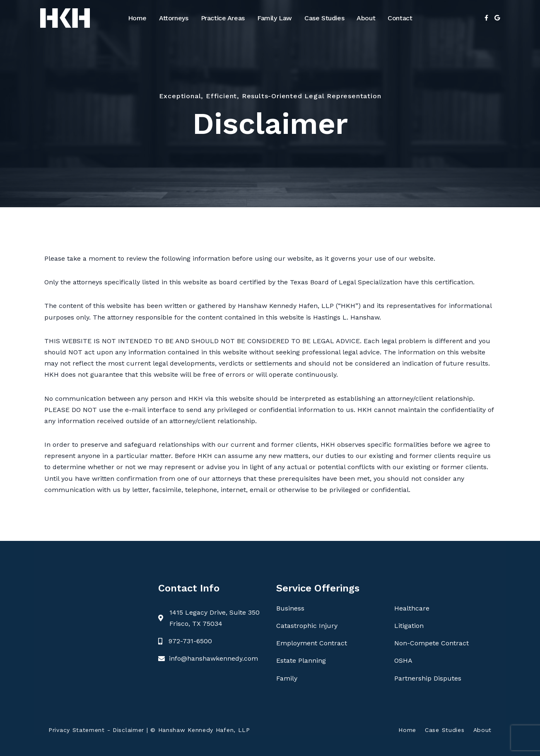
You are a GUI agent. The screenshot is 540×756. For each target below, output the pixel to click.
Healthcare (412, 608)
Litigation (409, 626)
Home (137, 18)
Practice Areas (223, 18)
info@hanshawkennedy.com (213, 658)
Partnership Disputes (428, 678)
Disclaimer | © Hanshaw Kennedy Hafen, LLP (181, 730)
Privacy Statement (77, 730)
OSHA (403, 660)
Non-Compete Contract (432, 643)
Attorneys (174, 18)
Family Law (275, 18)
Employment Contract (312, 643)
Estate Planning (301, 660)
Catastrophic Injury (307, 626)
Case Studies (324, 18)
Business (290, 608)
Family (287, 678)
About (366, 18)
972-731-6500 (190, 641)
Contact (400, 18)
